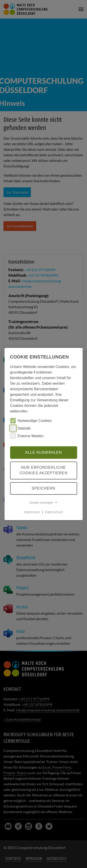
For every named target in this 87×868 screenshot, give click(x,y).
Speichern (43, 488)
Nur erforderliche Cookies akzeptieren (43, 470)
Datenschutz (54, 512)
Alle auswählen (43, 452)
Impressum (32, 512)
